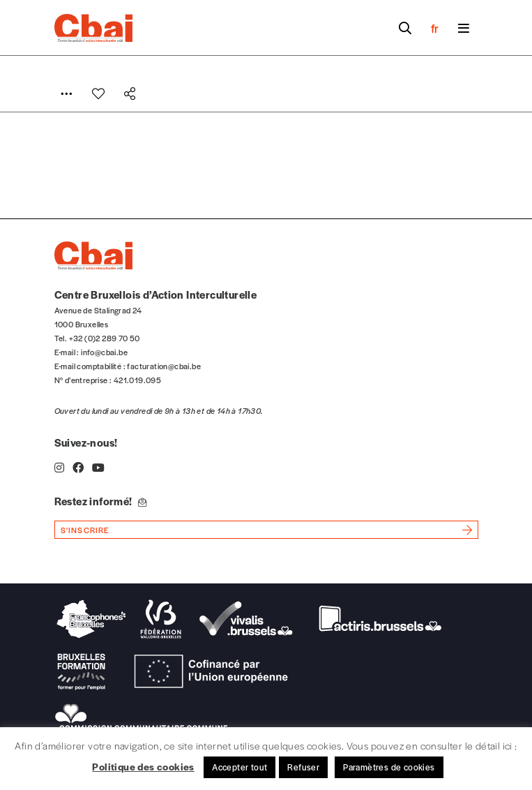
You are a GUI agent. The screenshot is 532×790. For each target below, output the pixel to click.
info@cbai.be (104, 352)
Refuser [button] (303, 767)
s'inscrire (85, 530)
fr (435, 28)
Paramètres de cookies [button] (389, 767)
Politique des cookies (143, 766)
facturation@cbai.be (164, 366)
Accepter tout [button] (240, 767)
